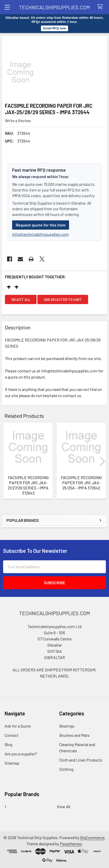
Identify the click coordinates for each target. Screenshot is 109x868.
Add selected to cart (63, 299)
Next (102, 461)
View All (63, 807)
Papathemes (71, 844)
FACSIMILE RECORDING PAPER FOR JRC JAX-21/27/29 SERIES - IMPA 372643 (28, 485)
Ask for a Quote (18, 726)
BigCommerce (92, 837)
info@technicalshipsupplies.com (40, 234)
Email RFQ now (54, 28)
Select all (21, 299)
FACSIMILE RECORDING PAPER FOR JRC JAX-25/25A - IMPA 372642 (81, 483)
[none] (54, 72)
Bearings (67, 726)
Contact (12, 735)
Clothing (66, 769)
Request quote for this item (41, 225)
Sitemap (12, 763)
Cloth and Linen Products (81, 760)
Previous (7, 461)
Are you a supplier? (21, 754)
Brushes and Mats (74, 735)
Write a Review (18, 120)
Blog (9, 744)
